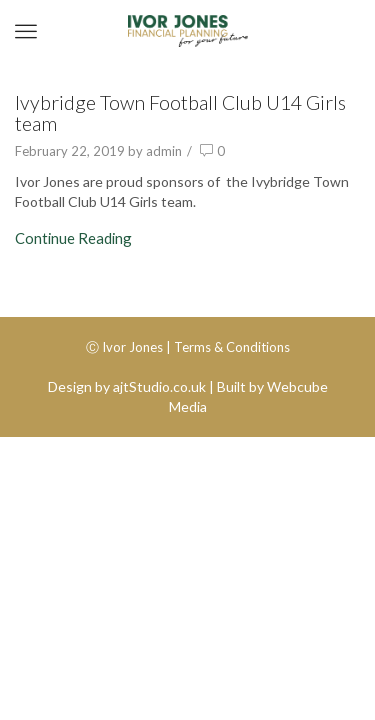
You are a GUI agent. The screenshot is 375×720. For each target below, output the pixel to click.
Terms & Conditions (232, 347)
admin (164, 151)
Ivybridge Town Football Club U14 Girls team (180, 113)
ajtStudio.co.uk (159, 386)
